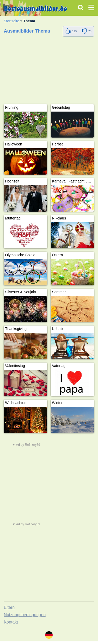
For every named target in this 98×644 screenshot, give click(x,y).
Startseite (11, 21)
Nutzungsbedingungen (25, 615)
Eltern (9, 607)
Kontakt (11, 622)
